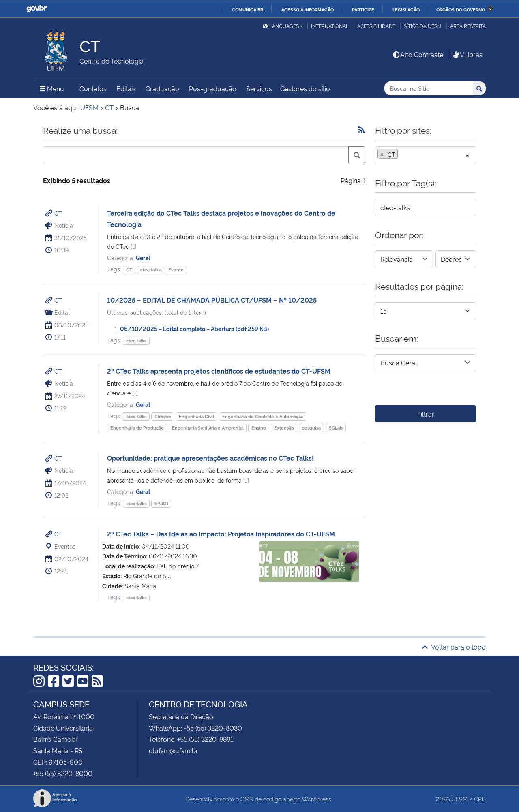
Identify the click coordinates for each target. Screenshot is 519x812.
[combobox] (426, 155)
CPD (480, 799)
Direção (163, 416)
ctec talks (150, 270)
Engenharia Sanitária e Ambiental (208, 428)
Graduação (162, 88)
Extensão (284, 428)
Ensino (259, 428)
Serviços (259, 88)
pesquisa (311, 428)
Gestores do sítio (305, 88)
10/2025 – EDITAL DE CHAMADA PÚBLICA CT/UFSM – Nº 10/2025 (212, 300)
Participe (363, 9)
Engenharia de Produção (137, 428)
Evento (176, 270)
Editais (126, 88)
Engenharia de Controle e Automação (263, 416)
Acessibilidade (376, 26)
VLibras (467, 54)
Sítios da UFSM (423, 26)
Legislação (406, 9)
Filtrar (426, 414)
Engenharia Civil (196, 416)
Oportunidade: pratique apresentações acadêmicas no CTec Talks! (210, 458)
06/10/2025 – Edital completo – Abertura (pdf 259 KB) (194, 328)
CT (58, 213)
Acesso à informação (308, 9)
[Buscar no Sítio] (429, 89)
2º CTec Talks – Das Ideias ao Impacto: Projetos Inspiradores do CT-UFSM (221, 534)
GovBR (36, 9)
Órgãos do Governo (461, 9)
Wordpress (317, 799)
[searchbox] (402, 154)
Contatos (93, 88)
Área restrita (468, 26)
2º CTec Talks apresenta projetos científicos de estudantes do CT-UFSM (219, 371)
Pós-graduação (213, 88)
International (330, 26)
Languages (281, 26)
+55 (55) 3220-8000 (63, 773)
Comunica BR (248, 9)
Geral (143, 257)
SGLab (336, 428)
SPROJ (161, 503)
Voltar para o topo (454, 647)
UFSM (459, 799)
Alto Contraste (418, 54)
